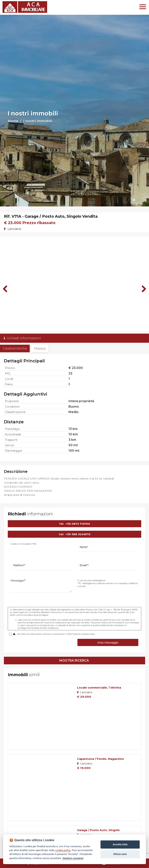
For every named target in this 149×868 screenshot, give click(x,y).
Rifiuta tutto (120, 854)
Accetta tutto (120, 844)
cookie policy (63, 850)
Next (142, 289)
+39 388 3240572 (78, 534)
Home (13, 121)
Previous (7, 289)
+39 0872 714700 (78, 524)
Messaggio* (18, 580)
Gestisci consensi (73, 858)
